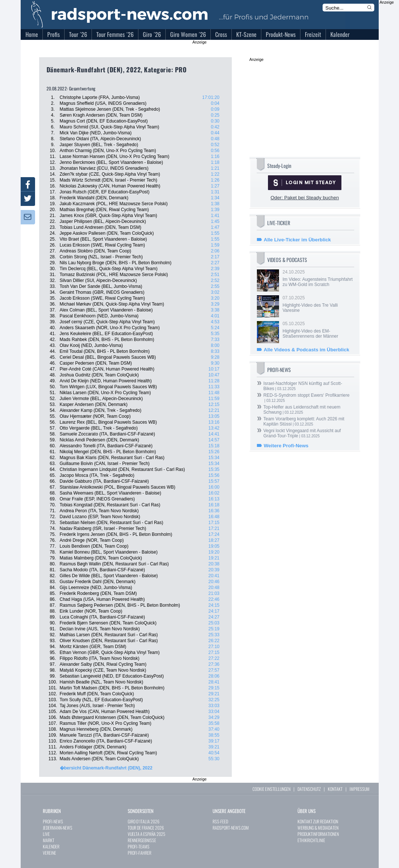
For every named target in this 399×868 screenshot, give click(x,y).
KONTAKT (335, 789)
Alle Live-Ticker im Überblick (297, 240)
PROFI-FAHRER (140, 853)
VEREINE (49, 853)
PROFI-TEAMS (139, 846)
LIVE (46, 834)
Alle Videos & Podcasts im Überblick (307, 350)
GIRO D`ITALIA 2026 (144, 821)
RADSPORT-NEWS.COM (231, 828)
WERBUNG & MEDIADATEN (318, 828)
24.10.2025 (318, 278)
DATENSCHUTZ (309, 789)
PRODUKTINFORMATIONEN (318, 834)
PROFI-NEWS (53, 821)
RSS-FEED (220, 821)
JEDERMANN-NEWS (58, 828)
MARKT (49, 840)
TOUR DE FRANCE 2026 (146, 828)
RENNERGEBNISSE (142, 840)
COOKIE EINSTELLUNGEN (271, 789)
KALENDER (51, 846)
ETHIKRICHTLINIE (311, 840)
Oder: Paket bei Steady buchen (305, 198)
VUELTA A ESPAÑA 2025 (147, 834)
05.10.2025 (318, 330)
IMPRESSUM (360, 789)
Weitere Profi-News (286, 446)
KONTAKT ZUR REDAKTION (318, 821)
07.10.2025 (318, 304)
